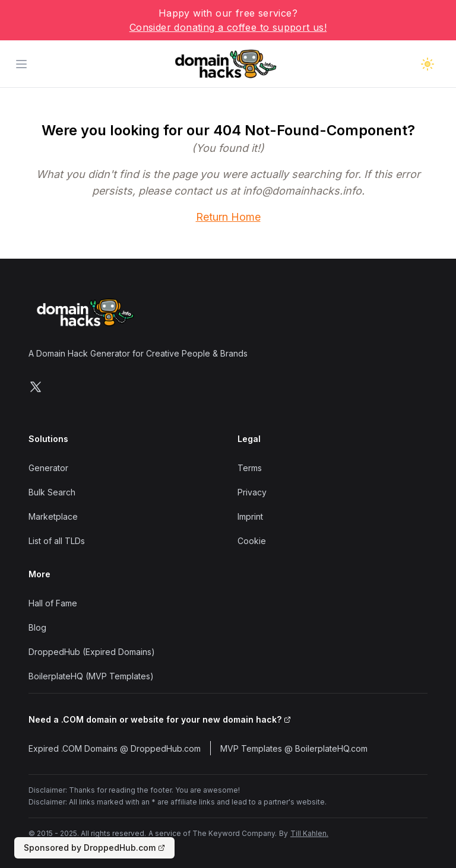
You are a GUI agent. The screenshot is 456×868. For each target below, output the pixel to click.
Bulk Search (52, 492)
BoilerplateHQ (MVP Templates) (91, 676)
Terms (250, 468)
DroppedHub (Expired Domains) (92, 652)
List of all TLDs (57, 541)
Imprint (250, 516)
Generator (48, 468)
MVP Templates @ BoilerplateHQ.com (294, 748)
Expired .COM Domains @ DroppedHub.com (115, 748)
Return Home (228, 217)
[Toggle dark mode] (427, 64)
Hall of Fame (53, 603)
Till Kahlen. (309, 833)
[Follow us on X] (36, 387)
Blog (37, 627)
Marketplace (53, 516)
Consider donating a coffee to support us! (228, 27)
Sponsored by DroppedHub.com (94, 848)
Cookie (252, 541)
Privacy (252, 492)
